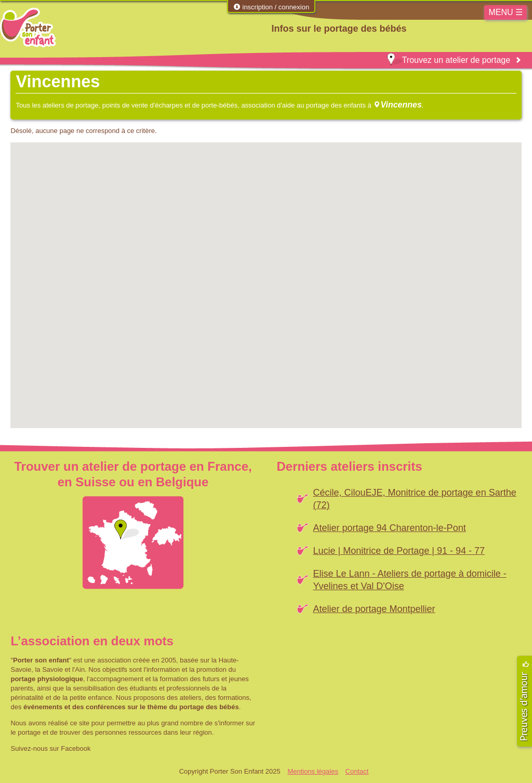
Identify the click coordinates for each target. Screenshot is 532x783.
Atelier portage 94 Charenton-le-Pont (389, 528)
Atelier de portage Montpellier (374, 609)
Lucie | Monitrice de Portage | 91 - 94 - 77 (399, 551)
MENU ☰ (506, 12)
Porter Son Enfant (28, 28)
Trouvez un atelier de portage (449, 60)
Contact (357, 771)
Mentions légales (313, 771)
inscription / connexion (271, 7)
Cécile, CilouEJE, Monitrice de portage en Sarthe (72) (414, 499)
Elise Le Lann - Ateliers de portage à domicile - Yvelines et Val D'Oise (409, 580)
